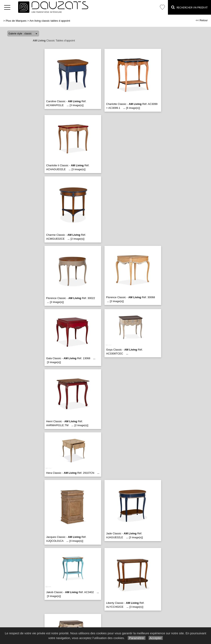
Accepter (156, 638)
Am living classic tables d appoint (50, 21)
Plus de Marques (16, 21)
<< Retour (202, 20)
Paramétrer (137, 638)
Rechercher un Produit (189, 7)
